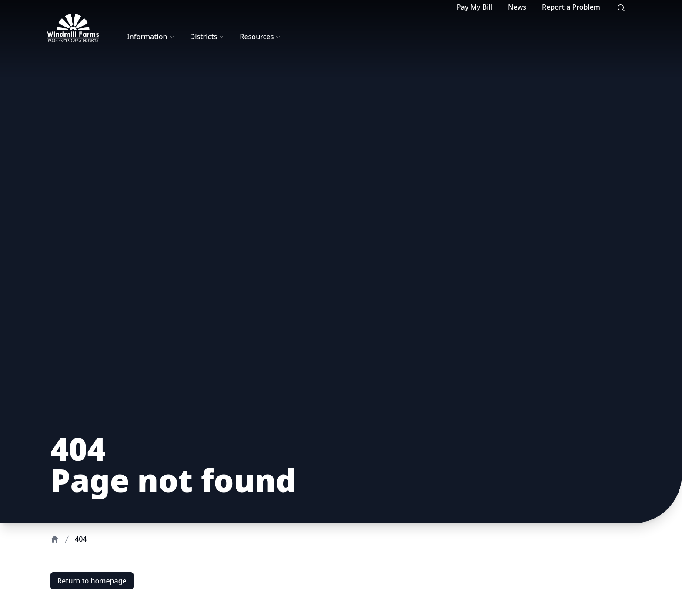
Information (151, 37)
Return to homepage (92, 581)
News (517, 7)
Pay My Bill (475, 7)
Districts (207, 37)
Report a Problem (571, 7)
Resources (260, 37)
